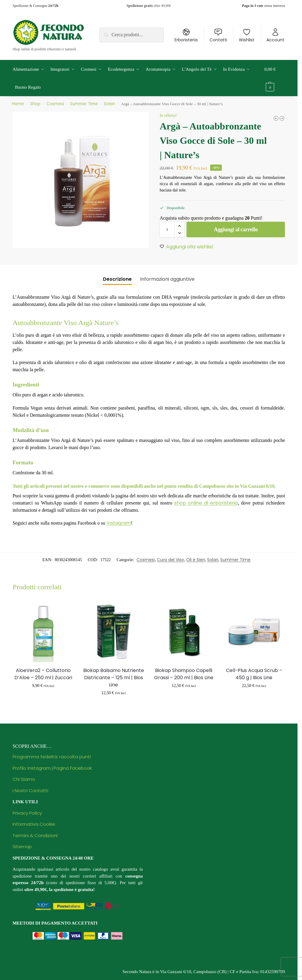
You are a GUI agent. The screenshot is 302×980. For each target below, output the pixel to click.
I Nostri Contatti (30, 791)
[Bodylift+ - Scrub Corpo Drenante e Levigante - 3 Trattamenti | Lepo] (282, 118)
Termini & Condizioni (35, 835)
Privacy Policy (27, 813)
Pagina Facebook (73, 768)
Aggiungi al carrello (236, 229)
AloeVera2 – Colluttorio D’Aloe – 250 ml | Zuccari (43, 674)
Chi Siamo (24, 779)
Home (18, 104)
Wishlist (247, 35)
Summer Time (84, 104)
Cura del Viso (170, 560)
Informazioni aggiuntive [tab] (167, 279)
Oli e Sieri (196, 560)
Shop (35, 104)
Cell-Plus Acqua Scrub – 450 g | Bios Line (254, 674)
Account (275, 35)
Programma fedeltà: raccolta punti (52, 757)
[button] (275, 78)
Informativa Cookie (34, 824)
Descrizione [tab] (117, 279)
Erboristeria (186, 35)
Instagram (119, 523)
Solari (109, 104)
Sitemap (22, 847)
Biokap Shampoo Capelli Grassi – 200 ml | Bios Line (184, 674)
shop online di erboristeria (206, 503)
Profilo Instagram (32, 768)
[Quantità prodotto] (167, 229)
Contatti (218, 35)
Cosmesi (55, 104)
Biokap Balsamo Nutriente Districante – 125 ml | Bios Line (114, 678)
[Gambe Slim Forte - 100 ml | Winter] (276, 118)
